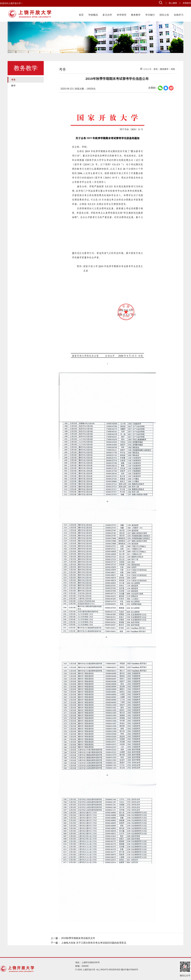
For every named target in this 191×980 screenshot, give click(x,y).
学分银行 (150, 15)
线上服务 (173, 3)
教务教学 (136, 15)
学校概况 (93, 15)
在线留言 (187, 3)
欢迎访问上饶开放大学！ (11, 3)
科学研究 (122, 15)
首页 (81, 15)
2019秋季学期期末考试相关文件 (78, 938)
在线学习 (179, 15)
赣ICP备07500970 (130, 970)
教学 (13, 86)
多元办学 (107, 15)
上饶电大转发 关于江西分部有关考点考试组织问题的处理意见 (94, 943)
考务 (13, 80)
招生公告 (164, 15)
